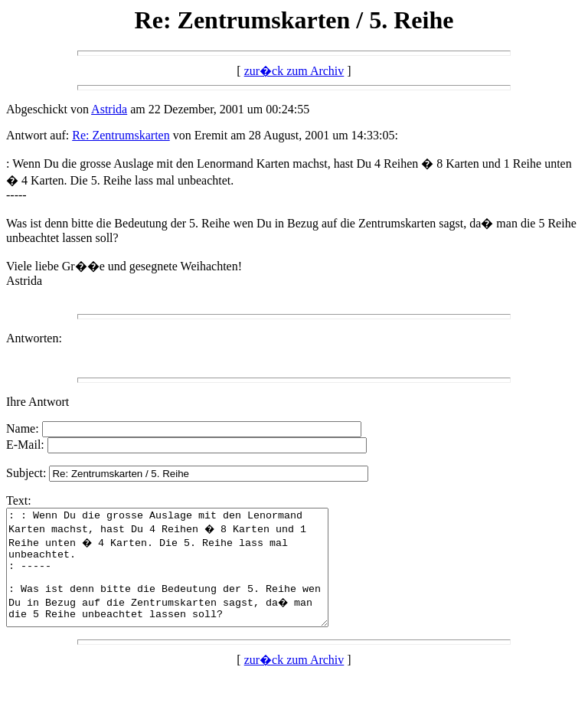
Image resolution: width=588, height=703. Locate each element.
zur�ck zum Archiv (294, 71)
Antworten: (34, 338)
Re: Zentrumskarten (121, 135)
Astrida (109, 109)
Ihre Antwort (38, 402)
